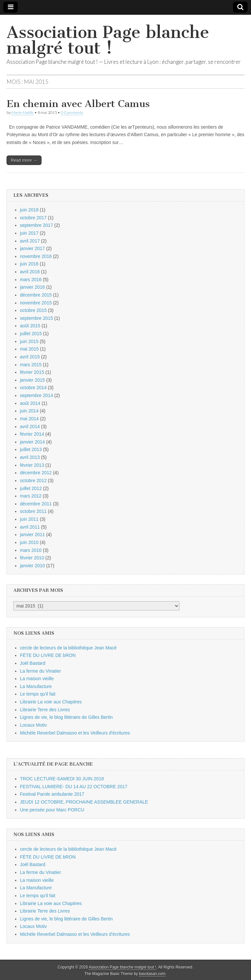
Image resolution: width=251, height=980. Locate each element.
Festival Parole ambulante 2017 (52, 794)
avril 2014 (30, 426)
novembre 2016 (36, 256)
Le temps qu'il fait (38, 694)
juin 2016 (29, 264)
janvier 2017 (32, 248)
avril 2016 (30, 272)
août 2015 (30, 326)
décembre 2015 (36, 295)
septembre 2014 (36, 395)
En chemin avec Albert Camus (78, 104)
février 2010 (32, 558)
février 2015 (32, 372)
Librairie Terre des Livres (45, 710)
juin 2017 (29, 233)
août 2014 (30, 403)
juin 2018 (29, 210)
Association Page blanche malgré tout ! (108, 40)
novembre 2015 (36, 303)
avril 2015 (30, 357)
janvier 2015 (32, 380)
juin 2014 (29, 411)
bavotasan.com (152, 974)
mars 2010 (31, 550)
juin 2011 (29, 519)
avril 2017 (30, 241)
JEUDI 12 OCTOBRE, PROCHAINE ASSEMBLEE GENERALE (84, 802)
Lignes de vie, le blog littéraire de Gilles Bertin (66, 717)
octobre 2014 (33, 388)
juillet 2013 (31, 449)
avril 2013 (30, 457)
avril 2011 (30, 527)
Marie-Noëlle (23, 112)
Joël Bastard (33, 663)
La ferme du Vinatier (41, 671)
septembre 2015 (36, 318)
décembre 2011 (36, 504)
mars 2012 (31, 496)
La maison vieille (37, 679)
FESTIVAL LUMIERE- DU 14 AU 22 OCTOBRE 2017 (74, 787)
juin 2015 (29, 341)
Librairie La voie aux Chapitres (51, 702)
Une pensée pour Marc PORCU (52, 810)
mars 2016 (31, 280)
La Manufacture (36, 686)
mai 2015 (29, 349)
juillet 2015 (31, 334)
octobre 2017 (33, 218)
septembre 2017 (36, 225)
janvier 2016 (32, 287)
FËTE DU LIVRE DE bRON (48, 655)
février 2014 (32, 434)
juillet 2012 (31, 488)
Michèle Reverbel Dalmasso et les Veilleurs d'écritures (75, 733)
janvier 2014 (32, 442)
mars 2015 (31, 365)
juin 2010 (29, 542)
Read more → (24, 160)
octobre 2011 (33, 511)
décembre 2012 (36, 473)
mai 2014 (29, 419)
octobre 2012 (33, 481)
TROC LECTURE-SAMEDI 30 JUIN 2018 (62, 779)
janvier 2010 (32, 566)
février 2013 (32, 465)
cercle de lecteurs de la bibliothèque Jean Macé (68, 648)
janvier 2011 (32, 535)
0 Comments (72, 112)
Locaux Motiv (33, 725)
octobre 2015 (33, 310)
